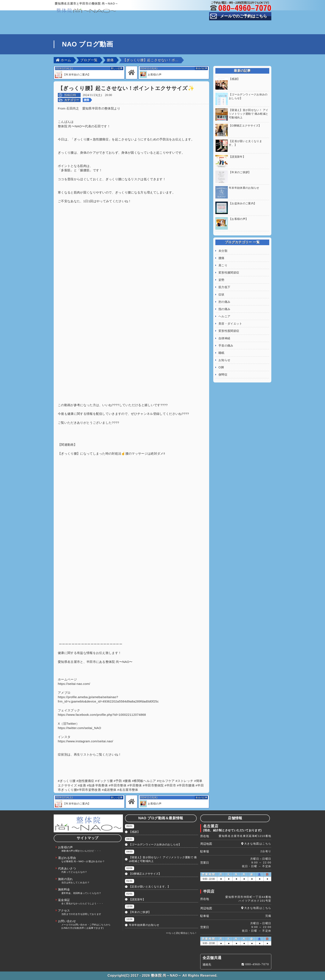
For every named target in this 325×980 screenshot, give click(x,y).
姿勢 (221, 271)
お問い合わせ (253, 31)
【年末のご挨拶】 (140, 912)
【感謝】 (134, 832)
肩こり (223, 257)
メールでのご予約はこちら (244, 16)
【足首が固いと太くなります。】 (150, 887)
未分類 (223, 242)
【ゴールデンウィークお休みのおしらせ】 (155, 844)
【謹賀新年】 (137, 899)
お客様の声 (108, 25)
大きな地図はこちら (258, 844)
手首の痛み (226, 337)
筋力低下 (224, 279)
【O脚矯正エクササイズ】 (145, 874)
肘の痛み (224, 293)
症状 (221, 286)
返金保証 (144, 31)
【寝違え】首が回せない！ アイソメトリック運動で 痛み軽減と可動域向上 (163, 859)
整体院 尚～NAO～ (166, 976)
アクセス (180, 31)
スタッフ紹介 (216, 25)
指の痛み (224, 301)
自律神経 (224, 330)
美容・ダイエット (230, 315)
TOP (72, 25)
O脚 (221, 359)
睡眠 (221, 345)
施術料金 (108, 31)
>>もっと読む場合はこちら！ (182, 933)
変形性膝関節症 (229, 264)
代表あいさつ (180, 25)
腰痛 (87, 100)
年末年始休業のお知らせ (144, 925)
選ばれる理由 (144, 25)
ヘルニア (224, 308)
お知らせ (224, 352)
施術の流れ (253, 25)
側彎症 (223, 366)
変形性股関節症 (229, 323)
